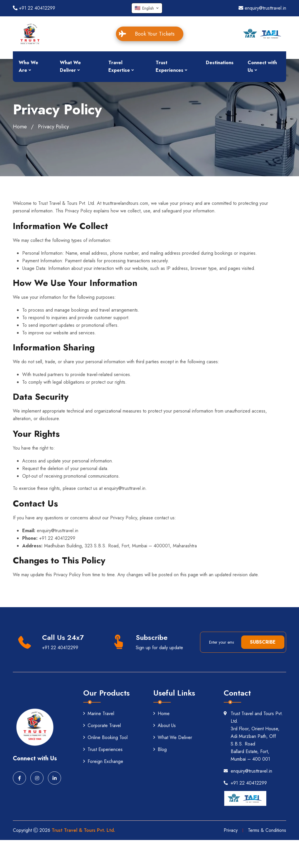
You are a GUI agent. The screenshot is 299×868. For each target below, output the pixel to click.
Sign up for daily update (159, 648)
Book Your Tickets (150, 34)
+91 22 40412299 (34, 8)
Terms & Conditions (267, 830)
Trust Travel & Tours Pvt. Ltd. (83, 830)
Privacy (231, 830)
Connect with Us (262, 66)
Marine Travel (99, 714)
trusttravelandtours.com (125, 203)
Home (20, 127)
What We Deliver (70, 66)
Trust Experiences (170, 66)
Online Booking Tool (105, 737)
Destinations (220, 63)
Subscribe (263, 642)
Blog (160, 749)
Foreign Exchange (103, 761)
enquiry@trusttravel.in (262, 8)
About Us (165, 725)
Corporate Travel (102, 725)
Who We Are (28, 66)
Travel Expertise (119, 66)
